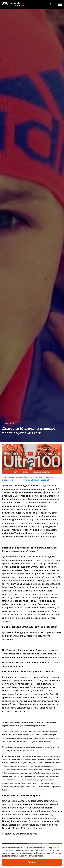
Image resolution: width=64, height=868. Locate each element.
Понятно (32, 862)
